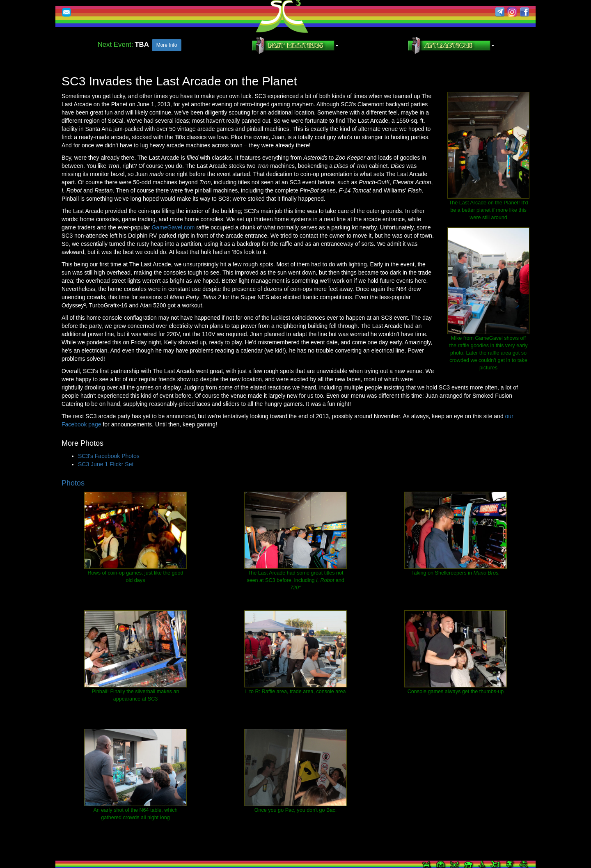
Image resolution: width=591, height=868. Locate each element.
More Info (167, 45)
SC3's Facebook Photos (109, 456)
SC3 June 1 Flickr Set (106, 464)
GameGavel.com (173, 227)
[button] (295, 45)
